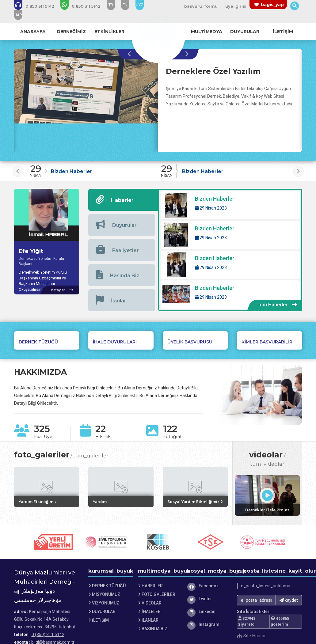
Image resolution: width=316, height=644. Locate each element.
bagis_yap (272, 5)
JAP (18, 15)
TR (111, 5)
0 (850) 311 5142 (48, 635)
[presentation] (131, 54)
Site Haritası (252, 636)
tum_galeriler (91, 456)
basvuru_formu (201, 6)
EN (125, 5)
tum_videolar (267, 464)
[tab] (123, 200)
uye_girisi (236, 6)
